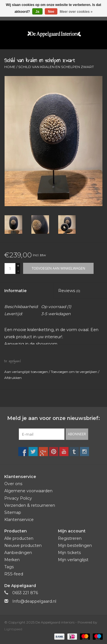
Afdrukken (13, 378)
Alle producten (19, 538)
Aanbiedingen (18, 553)
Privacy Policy (18, 498)
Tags (9, 567)
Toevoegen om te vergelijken (74, 372)
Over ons (13, 484)
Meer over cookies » (76, 12)
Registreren (70, 538)
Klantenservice (19, 520)
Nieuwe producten (23, 545)
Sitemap (13, 512)
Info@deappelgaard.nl (34, 601)
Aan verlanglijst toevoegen (27, 372)
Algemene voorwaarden (28, 491)
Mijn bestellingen (75, 545)
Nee (51, 12)
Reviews (69, 291)
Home (10, 67)
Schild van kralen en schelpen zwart (56, 67)
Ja (37, 12)
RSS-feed (14, 574)
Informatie (15, 291)
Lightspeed (13, 629)
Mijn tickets (69, 553)
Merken (12, 560)
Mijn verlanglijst (73, 560)
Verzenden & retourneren (30, 505)
